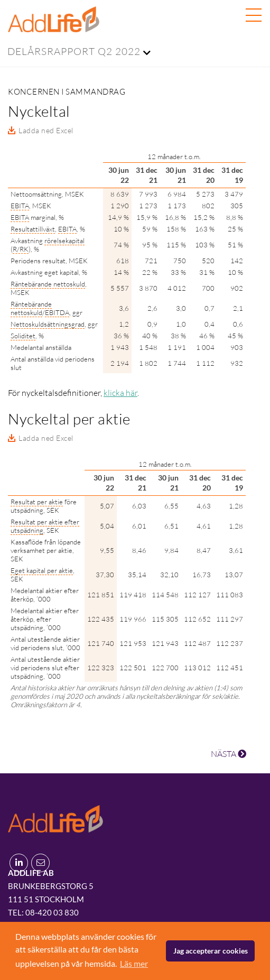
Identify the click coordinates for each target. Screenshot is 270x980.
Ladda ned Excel (46, 130)
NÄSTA (229, 754)
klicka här (120, 393)
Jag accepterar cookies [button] (211, 951)
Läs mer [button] (134, 963)
